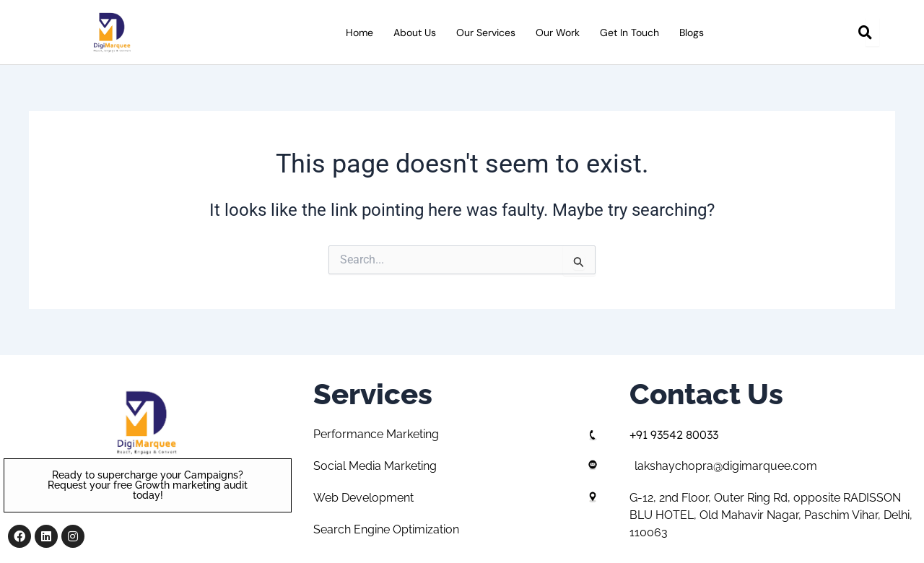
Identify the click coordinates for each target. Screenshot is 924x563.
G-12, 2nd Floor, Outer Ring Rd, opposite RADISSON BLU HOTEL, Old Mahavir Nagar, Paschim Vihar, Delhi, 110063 (771, 515)
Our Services (486, 32)
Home (359, 32)
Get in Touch (629, 32)
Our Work (558, 32)
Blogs (692, 32)
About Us (415, 32)
